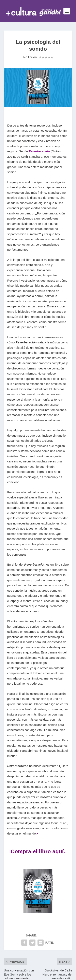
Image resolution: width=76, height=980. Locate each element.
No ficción (30, 57)
